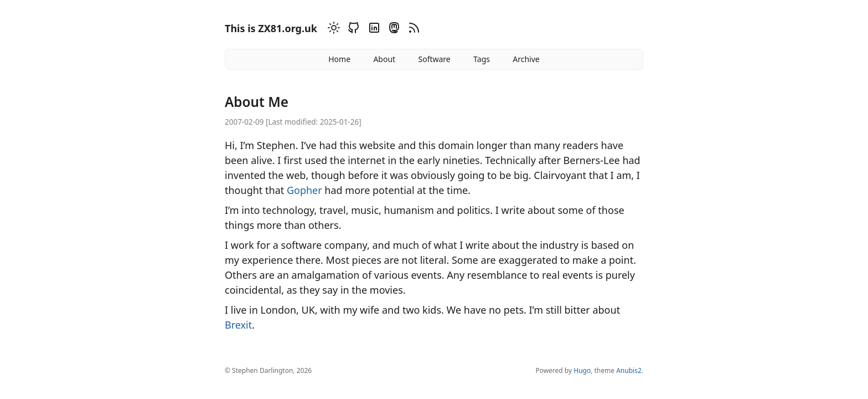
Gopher (304, 190)
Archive (526, 59)
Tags (482, 59)
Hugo (582, 370)
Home (339, 59)
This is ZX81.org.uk (271, 28)
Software (434, 59)
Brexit (238, 325)
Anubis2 (629, 370)
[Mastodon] (392, 30)
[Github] (352, 30)
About (384, 59)
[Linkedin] (373, 30)
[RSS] (412, 30)
